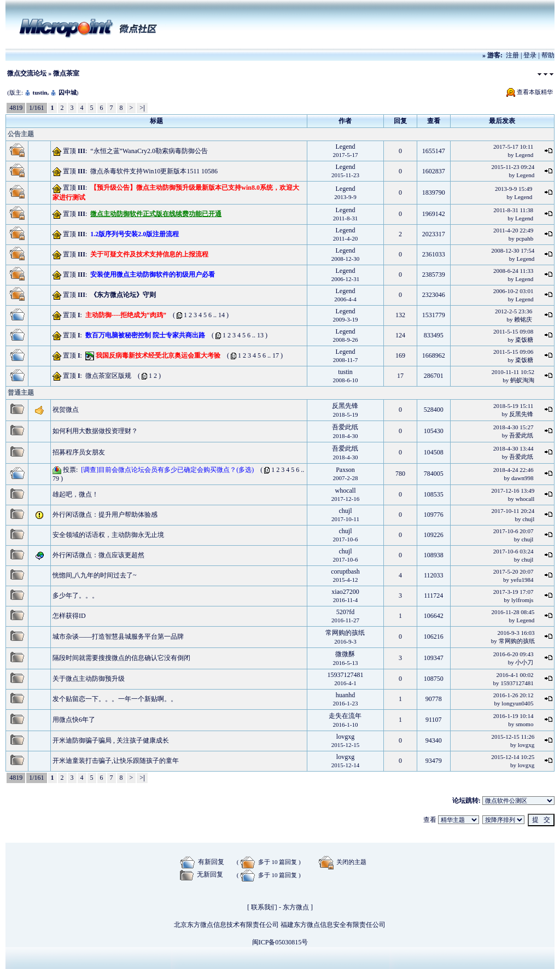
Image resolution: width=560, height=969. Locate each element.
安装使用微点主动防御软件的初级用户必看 (153, 275)
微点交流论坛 (27, 73)
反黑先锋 (345, 406)
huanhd (345, 695)
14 (221, 315)
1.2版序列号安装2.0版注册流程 (135, 234)
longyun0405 (517, 703)
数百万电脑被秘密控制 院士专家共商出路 (145, 335)
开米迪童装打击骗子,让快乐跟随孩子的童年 (116, 761)
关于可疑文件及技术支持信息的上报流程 (149, 254)
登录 (530, 55)
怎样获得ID (69, 616)
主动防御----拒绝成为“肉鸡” (126, 315)
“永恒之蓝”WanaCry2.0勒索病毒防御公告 (149, 151)
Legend (346, 147)
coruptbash (345, 571)
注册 (512, 55)
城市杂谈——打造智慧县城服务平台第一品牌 (118, 637)
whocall (345, 491)
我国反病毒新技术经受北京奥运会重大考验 (158, 355)
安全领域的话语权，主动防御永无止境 (108, 535)
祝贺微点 (66, 410)
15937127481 (345, 675)
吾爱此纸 (345, 427)
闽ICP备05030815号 (280, 942)
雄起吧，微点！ (75, 494)
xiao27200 (345, 592)
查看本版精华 (535, 92)
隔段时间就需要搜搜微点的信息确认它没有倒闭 (121, 658)
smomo (524, 724)
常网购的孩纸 (345, 633)
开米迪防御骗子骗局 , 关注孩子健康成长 (111, 740)
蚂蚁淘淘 (522, 380)
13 (260, 335)
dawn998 (522, 478)
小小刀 (524, 662)
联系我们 (264, 907)
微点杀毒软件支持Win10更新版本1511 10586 (154, 171)
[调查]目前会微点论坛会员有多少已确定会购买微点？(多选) (167, 470)
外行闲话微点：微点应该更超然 (98, 555)
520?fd (345, 612)
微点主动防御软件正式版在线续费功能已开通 (156, 214)
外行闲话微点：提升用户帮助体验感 (105, 515)
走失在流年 (345, 716)
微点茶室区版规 (108, 376)
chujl (345, 511)
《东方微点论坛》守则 (123, 295)
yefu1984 (522, 580)
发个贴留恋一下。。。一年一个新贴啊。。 (115, 699)
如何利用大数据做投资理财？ (95, 431)
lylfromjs (522, 600)
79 (56, 478)
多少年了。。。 (75, 596)
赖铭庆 (523, 319)
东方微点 (296, 907)
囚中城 (68, 92)
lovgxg (345, 737)
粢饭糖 (524, 340)
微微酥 (345, 654)
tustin (40, 92)
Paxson (345, 470)
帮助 (548, 55)
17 (276, 355)
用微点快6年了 (74, 720)
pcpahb (524, 238)
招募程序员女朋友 (79, 452)
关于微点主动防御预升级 (89, 679)
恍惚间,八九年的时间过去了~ (95, 575)
